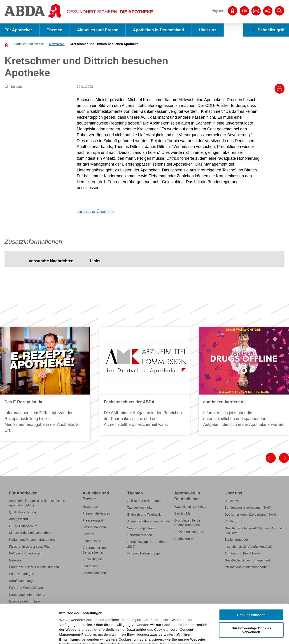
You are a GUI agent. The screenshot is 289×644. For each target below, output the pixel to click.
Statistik (88, 534)
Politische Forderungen (144, 501)
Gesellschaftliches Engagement (247, 560)
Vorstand (231, 521)
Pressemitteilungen (96, 513)
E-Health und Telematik (144, 515)
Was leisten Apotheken (191, 507)
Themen (55, 30)
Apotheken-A (184, 539)
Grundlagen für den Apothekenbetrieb (188, 523)
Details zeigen (240, 635)
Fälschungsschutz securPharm (31, 547)
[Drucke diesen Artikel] (280, 89)
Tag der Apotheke (140, 508)
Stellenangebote (236, 540)
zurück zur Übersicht (95, 212)
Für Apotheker (18, 30)
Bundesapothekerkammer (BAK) (248, 508)
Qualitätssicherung (22, 512)
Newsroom (57, 44)
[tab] (51, 261)
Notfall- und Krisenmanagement (32, 540)
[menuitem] (27, 44)
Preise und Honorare (189, 532)
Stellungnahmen (94, 527)
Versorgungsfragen (141, 528)
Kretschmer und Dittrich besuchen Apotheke (104, 44)
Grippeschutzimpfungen (144, 553)
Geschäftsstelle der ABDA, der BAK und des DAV (253, 531)
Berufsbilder (183, 513)
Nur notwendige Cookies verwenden (251, 589)
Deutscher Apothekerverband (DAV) (250, 515)
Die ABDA (232, 501)
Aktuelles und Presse (98, 30)
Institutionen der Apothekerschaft (248, 547)
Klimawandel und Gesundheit (30, 533)
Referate (15, 560)
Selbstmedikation (140, 535)
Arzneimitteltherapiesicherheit (149, 521)
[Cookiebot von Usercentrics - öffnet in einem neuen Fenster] (29, 635)
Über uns (207, 30)
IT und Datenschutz (23, 526)
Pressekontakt (93, 520)
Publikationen (92, 559)
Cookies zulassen (251, 574)
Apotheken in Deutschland (158, 30)
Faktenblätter (92, 541)
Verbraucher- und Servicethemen (95, 550)
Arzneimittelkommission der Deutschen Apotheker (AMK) (37, 503)
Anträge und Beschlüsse (242, 553)
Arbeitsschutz (19, 519)
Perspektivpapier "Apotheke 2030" (147, 544)
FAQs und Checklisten (25, 553)
